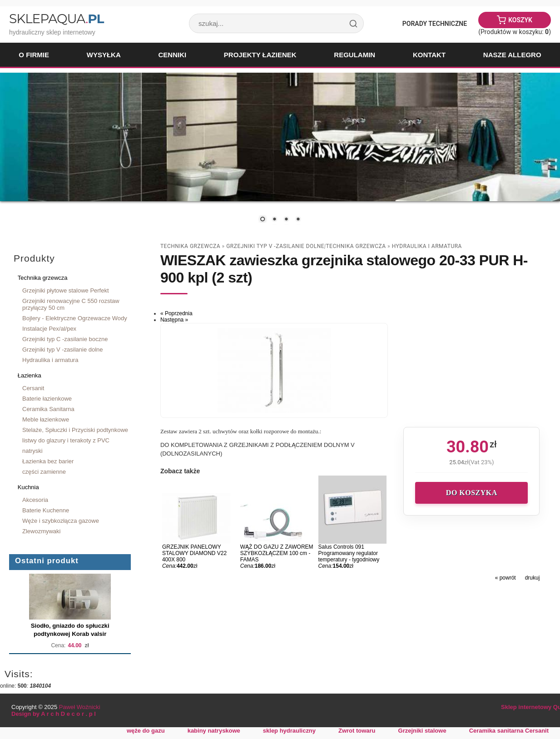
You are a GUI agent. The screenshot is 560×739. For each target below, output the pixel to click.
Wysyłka (104, 55)
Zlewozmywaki (41, 531)
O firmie (34, 55)
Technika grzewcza (43, 278)
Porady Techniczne (435, 24)
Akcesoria (35, 500)
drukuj (533, 578)
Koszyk (520, 20)
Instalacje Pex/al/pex (49, 329)
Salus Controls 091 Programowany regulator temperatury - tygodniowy (349, 553)
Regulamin (354, 55)
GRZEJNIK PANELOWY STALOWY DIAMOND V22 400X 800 (194, 553)
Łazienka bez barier (48, 461)
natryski (32, 451)
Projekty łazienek (260, 55)
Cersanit (33, 388)
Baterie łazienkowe (47, 399)
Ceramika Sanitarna (48, 409)
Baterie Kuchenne (46, 510)
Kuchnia (28, 487)
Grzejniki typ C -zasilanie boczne (65, 339)
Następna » (174, 320)
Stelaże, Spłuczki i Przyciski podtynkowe (75, 430)
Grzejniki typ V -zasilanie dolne (63, 350)
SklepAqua (56, 19)
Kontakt (429, 55)
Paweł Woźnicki (80, 707)
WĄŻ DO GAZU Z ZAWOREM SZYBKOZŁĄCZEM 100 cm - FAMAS (277, 553)
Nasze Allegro (512, 55)
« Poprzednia (176, 313)
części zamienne (44, 472)
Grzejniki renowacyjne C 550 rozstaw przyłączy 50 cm (71, 304)
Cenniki (172, 55)
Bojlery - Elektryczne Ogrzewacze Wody (75, 318)
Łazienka (30, 375)
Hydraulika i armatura (50, 360)
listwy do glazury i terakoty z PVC (66, 440)
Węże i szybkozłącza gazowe (61, 521)
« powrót (505, 578)
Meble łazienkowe (46, 419)
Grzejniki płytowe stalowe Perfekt (66, 290)
